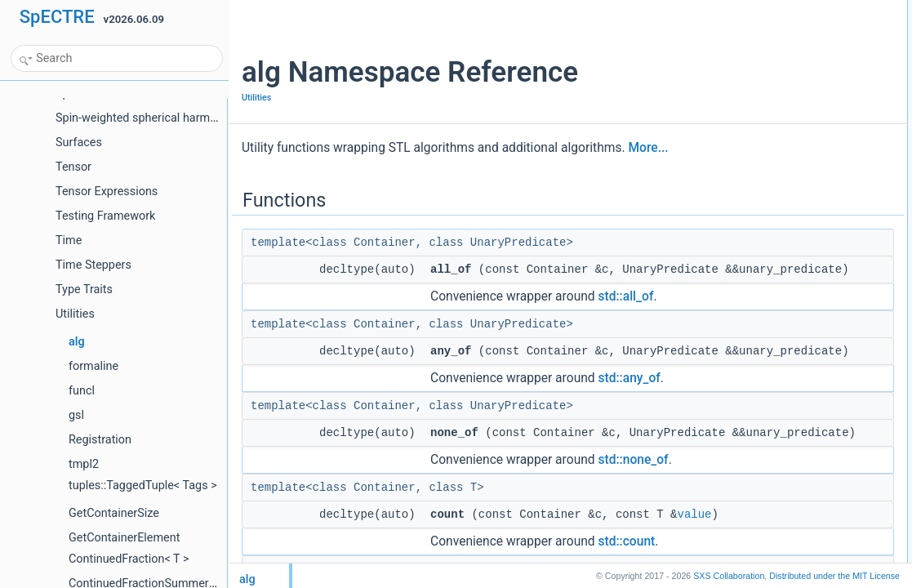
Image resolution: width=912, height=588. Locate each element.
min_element (748, 296)
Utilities (256, 98)
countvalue (744, 81)
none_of (738, 63)
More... (648, 148)
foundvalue (744, 171)
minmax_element (757, 332)
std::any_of (630, 414)
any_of (735, 45)
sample (736, 404)
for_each (756, 554)
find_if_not (743, 153)
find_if (733, 135)
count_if (737, 99)
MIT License (834, 576)
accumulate (745, 512)
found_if (738, 189)
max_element (750, 261)
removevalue (748, 368)
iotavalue (740, 494)
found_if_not (747, 207)
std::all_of (626, 314)
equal (732, 225)
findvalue (740, 117)
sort (728, 422)
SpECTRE (57, 17)
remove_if (742, 386)
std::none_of (634, 514)
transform (741, 458)
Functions (728, 9)
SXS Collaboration (729, 576)
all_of (732, 27)
